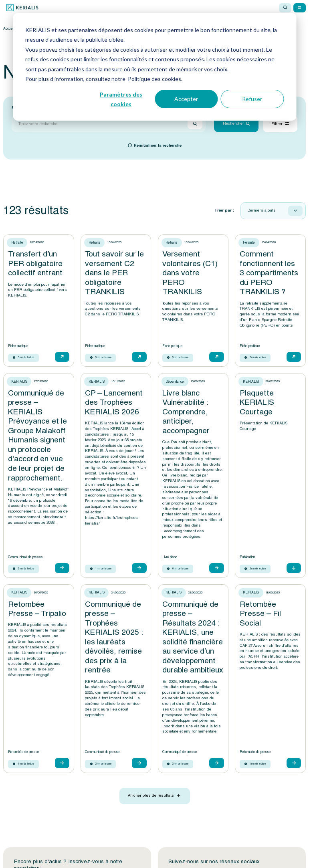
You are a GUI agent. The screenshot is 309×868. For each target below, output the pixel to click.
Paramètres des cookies (121, 99)
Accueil (8, 28)
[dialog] (154, 67)
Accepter (186, 99)
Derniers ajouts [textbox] (262, 211)
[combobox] (273, 211)
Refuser (252, 99)
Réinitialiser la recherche (158, 146)
